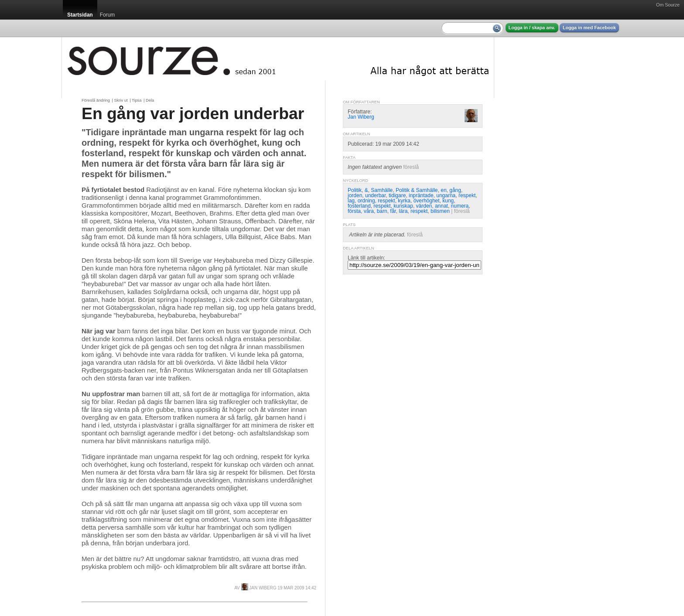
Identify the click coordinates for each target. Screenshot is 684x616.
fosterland (359, 206)
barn (382, 211)
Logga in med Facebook (589, 27)
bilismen (440, 211)
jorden (355, 195)
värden (424, 206)
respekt (467, 195)
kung (448, 201)
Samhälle (382, 190)
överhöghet (427, 201)
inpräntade (421, 195)
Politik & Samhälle (417, 190)
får (393, 211)
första (354, 211)
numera (460, 206)
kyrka (404, 201)
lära (403, 211)
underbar (375, 195)
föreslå (411, 167)
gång (455, 190)
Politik (355, 190)
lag (351, 201)
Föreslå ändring (96, 100)
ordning (366, 201)
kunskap (403, 206)
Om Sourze (668, 5)
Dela (150, 100)
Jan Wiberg (259, 588)
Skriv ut (121, 100)
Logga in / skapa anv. (532, 27)
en (443, 190)
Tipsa (137, 100)
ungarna (446, 195)
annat (441, 206)
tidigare (397, 195)
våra (369, 211)
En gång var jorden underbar (193, 113)
